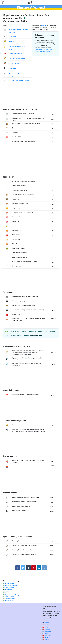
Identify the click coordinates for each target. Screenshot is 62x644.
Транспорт (12, 41)
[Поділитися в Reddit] (44, 568)
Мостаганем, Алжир (11, 585)
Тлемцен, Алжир (10, 599)
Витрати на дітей (15, 63)
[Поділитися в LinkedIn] (39, 568)
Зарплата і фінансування (17, 58)
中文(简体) (47, 636)
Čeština (46, 634)
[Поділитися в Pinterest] (34, 568)
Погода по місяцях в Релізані (19, 80)
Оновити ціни (36, 335)
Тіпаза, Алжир (10, 597)
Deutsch (46, 637)
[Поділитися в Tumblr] (28, 568)
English (46, 622)
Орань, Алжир (9, 593)
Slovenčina (47, 632)
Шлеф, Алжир (9, 589)
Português (46, 630)
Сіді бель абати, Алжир (12, 595)
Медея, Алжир (10, 601)
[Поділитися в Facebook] (18, 568)
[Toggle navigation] (58, 3)
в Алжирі (44, 25)
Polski (45, 626)
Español (46, 628)
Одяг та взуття (14, 68)
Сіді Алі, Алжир (10, 583)
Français (46, 639)
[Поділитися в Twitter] (23, 568)
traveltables (30, 3)
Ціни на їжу (13, 36)
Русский (46, 624)
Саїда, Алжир (9, 591)
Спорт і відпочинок (15, 54)
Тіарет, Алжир (10, 587)
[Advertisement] (31, 97)
